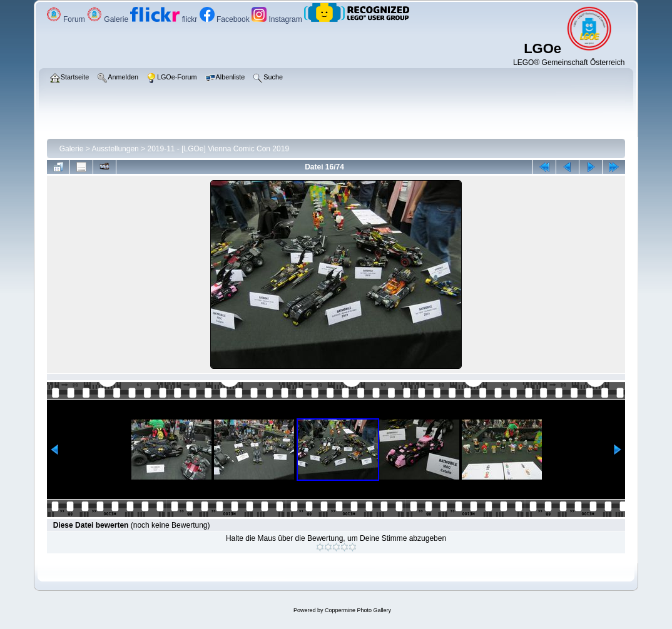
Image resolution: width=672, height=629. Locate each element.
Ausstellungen (115, 149)
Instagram (278, 19)
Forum (67, 19)
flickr (165, 19)
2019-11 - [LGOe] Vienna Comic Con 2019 (218, 149)
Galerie (109, 19)
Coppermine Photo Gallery (358, 610)
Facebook (226, 19)
